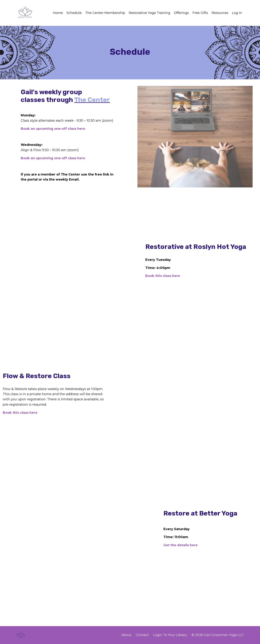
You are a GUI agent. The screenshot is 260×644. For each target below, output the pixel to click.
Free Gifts (200, 13)
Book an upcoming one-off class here (53, 129)
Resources (220, 13)
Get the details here (181, 545)
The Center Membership (105, 13)
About (126, 635)
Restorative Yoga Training (149, 13)
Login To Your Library (170, 635)
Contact (142, 635)
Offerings (181, 13)
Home (58, 13)
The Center (92, 100)
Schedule (74, 13)
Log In (237, 13)
